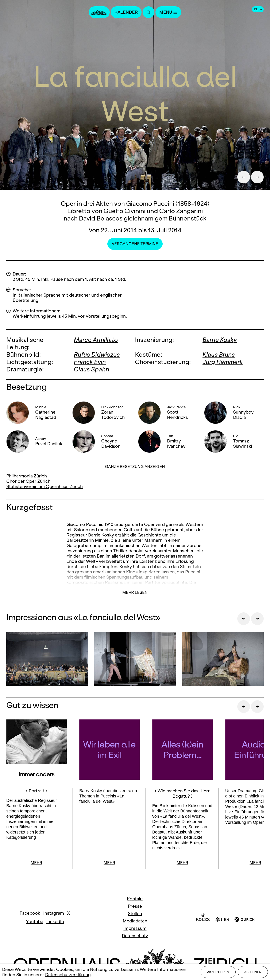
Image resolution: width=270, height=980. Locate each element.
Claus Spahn (91, 369)
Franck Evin (90, 362)
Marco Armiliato (96, 340)
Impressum (135, 928)
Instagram (54, 913)
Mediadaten (135, 921)
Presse (135, 906)
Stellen (135, 913)
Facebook (30, 913)
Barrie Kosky (220, 340)
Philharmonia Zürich (27, 476)
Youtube (35, 922)
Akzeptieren (218, 972)
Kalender (126, 12)
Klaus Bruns (219, 354)
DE (258, 9)
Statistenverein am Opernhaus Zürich (45, 486)
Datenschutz (135, 936)
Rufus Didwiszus (97, 354)
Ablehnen (253, 972)
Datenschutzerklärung (68, 975)
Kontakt (135, 899)
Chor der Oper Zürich (28, 481)
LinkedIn (55, 922)
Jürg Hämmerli (223, 362)
